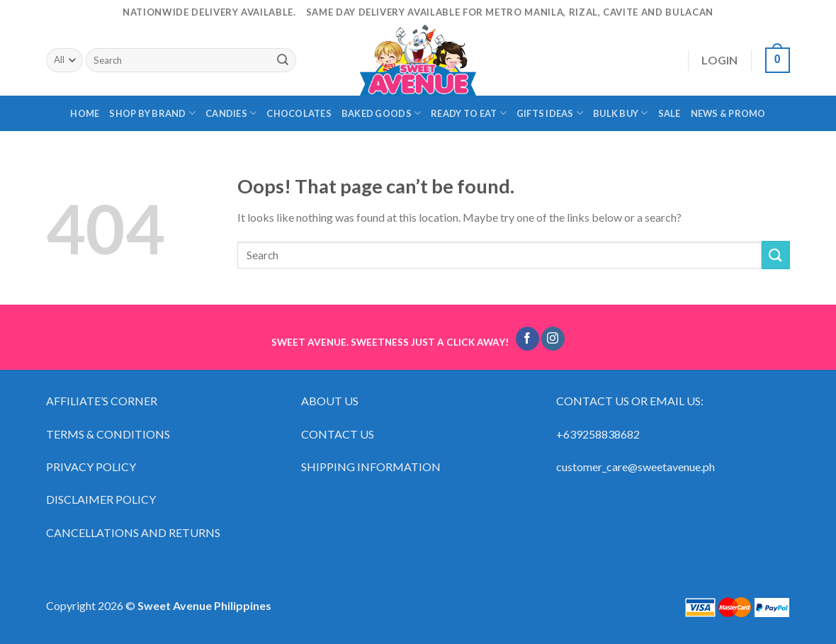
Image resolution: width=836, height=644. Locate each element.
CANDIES (231, 113)
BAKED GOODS (381, 113)
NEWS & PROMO (728, 113)
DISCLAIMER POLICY (101, 499)
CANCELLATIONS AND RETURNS (133, 532)
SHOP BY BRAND (152, 113)
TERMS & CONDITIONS (108, 434)
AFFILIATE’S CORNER (102, 401)
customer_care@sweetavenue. (629, 467)
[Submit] (283, 60)
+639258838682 (598, 434)
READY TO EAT (469, 113)
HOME (85, 113)
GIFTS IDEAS (550, 113)
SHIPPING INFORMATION (372, 467)
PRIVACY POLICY (91, 467)
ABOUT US (330, 401)
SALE (670, 113)
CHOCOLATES (299, 113)
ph (709, 467)
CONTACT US (338, 434)
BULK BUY (621, 113)
